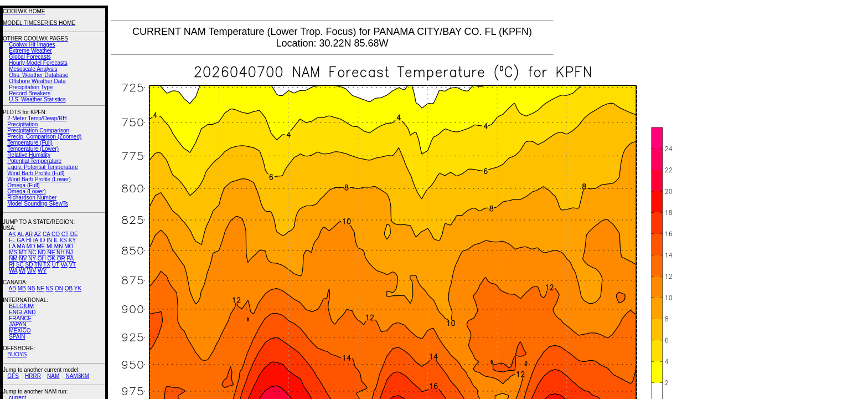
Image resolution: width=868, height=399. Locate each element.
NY (32, 259)
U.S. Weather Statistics (37, 99)
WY (42, 271)
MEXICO (20, 331)
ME (41, 246)
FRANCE (20, 318)
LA (12, 246)
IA (36, 240)
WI (22, 271)
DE (74, 234)
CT (65, 234)
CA (46, 234)
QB (69, 288)
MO (69, 246)
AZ (37, 234)
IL (56, 240)
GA (20, 240)
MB (22, 288)
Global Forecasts (30, 57)
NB (31, 288)
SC (20, 265)
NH (60, 252)
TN (38, 265)
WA (13, 271)
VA (64, 265)
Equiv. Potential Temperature (42, 167)
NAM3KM (77, 376)
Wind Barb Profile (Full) (36, 173)
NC (32, 252)
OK (51, 259)
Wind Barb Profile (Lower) (39, 179)
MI (50, 246)
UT (56, 265)
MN (59, 246)
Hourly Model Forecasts (38, 63)
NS (49, 288)
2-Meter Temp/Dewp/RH (37, 118)
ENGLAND (22, 312)
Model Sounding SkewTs (38, 204)
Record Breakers (30, 93)
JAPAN (18, 324)
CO (56, 234)
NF (40, 288)
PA (70, 259)
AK (12, 234)
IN (49, 240)
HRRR (33, 376)
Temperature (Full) (30, 143)
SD (29, 265)
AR (29, 234)
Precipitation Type (31, 87)
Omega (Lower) (26, 191)
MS (13, 252)
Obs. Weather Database (38, 75)
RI (12, 265)
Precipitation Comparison (38, 131)
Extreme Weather (30, 51)
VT (72, 265)
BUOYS (17, 354)
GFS (13, 376)
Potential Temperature (34, 161)
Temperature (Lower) (33, 149)
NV (23, 259)
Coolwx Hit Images (32, 45)
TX (47, 265)
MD (31, 246)
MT (23, 252)
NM (13, 259)
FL (12, 240)
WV (32, 271)
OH (42, 259)
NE (51, 252)
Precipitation (22, 124)
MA (21, 246)
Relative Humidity (29, 155)
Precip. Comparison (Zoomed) (44, 137)
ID (42, 240)
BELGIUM (21, 306)
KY (72, 240)
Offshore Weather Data (37, 81)
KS (63, 240)
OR (61, 259)
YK (78, 288)
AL (20, 234)
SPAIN (17, 337)
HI (29, 240)
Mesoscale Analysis (33, 69)
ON (59, 288)
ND (42, 252)
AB (12, 288)
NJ (69, 252)
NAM (53, 376)
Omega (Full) (23, 185)
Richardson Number (32, 198)
